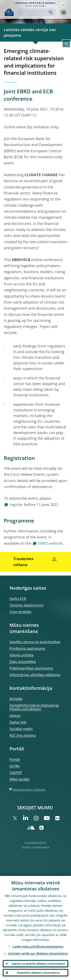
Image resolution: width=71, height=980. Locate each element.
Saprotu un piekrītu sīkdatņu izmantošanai (38, 964)
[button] (63, 4)
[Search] (33, 12)
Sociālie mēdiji (21, 729)
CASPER (16, 773)
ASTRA (14, 766)
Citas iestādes (20, 612)
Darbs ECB (18, 599)
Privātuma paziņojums (27, 648)
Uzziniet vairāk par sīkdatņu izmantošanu (38, 953)
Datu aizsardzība (23, 662)
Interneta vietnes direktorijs (29, 789)
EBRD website (50, 543)
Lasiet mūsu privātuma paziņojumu (38, 946)
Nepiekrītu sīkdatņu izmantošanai (38, 973)
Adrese (15, 716)
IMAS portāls (20, 779)
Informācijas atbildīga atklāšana (35, 675)
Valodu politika (21, 655)
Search (51, 12)
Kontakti (16, 699)
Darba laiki (18, 722)
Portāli (15, 759)
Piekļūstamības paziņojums (31, 668)
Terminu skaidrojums (27, 605)
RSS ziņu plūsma (23, 735)
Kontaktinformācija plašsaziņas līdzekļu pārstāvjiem (34, 707)
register (16, 504)
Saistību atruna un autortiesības (35, 642)
